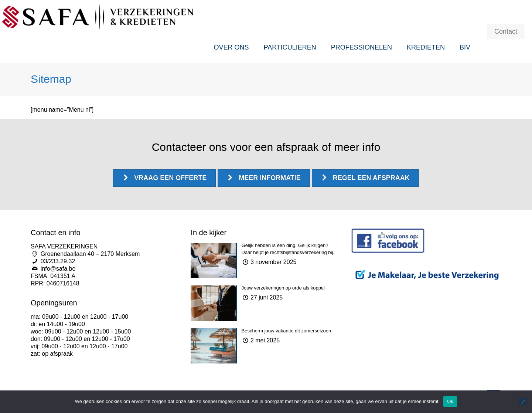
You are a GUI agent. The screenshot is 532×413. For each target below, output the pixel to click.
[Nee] (523, 402)
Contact (506, 31)
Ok (450, 401)
